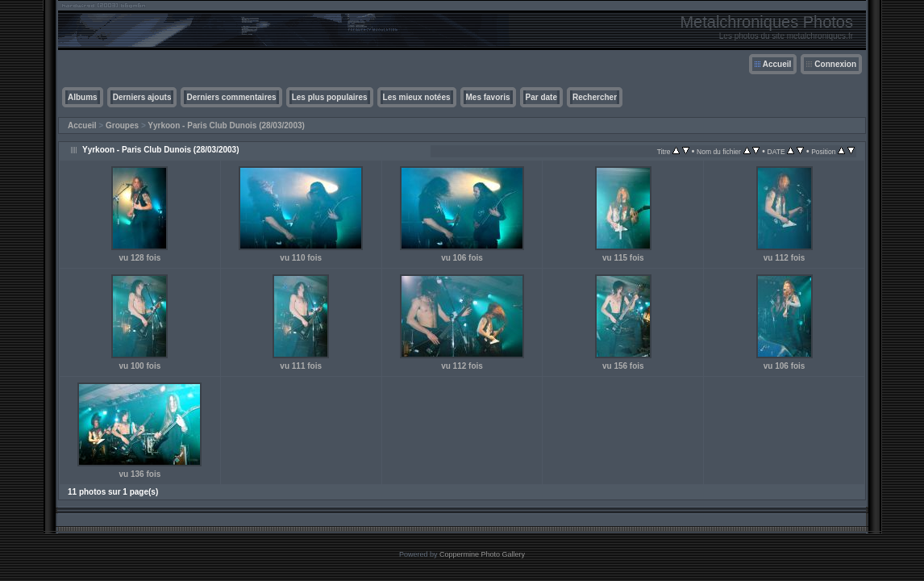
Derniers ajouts (142, 97)
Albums (83, 97)
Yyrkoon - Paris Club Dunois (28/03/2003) (226, 125)
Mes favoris (488, 97)
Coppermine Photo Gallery (482, 554)
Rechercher (595, 97)
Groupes (122, 125)
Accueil (777, 64)
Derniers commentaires (231, 97)
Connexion (835, 64)
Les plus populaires (330, 97)
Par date (541, 97)
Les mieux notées (417, 97)
